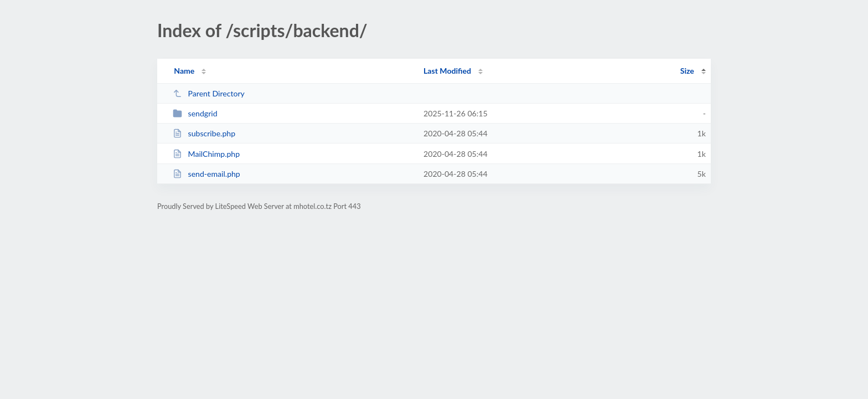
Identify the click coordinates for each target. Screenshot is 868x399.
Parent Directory (209, 93)
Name (184, 71)
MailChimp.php (206, 154)
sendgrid (195, 113)
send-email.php (206, 174)
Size (687, 71)
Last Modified (447, 71)
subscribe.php (204, 133)
